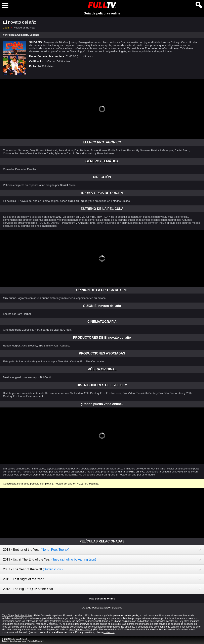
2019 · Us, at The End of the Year (50, 559)
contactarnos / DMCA (81, 630)
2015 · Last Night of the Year (23, 579)
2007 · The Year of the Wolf (33, 569)
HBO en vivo (137, 472)
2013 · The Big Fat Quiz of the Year (28, 589)
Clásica (118, 608)
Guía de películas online (102, 13)
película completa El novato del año (51, 484)
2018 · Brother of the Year (36, 550)
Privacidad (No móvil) (36, 641)
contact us (109, 632)
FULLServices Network (17, 639)
